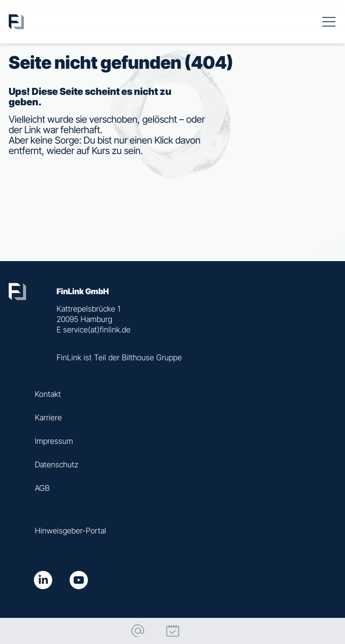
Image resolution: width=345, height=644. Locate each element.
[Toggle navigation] (329, 22)
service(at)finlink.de (97, 330)
